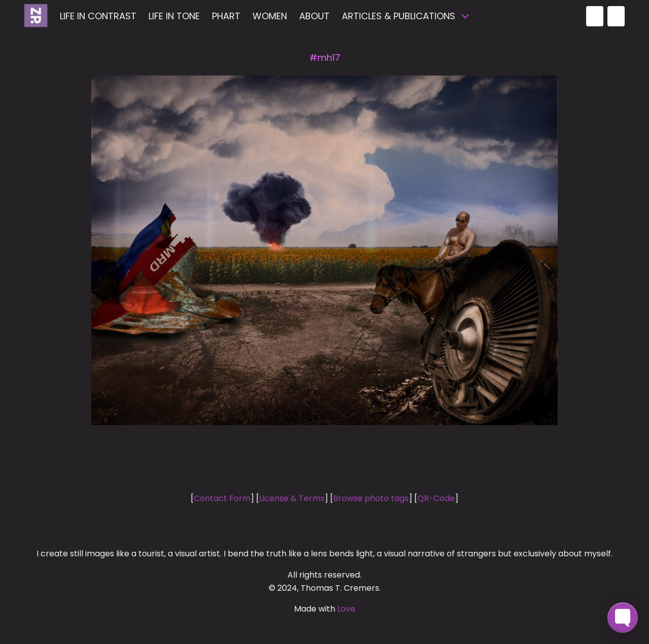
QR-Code (436, 498)
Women (270, 16)
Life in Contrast (98, 16)
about (314, 16)
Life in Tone (174, 16)
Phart (226, 16)
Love (346, 609)
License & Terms (292, 498)
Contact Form (222, 498)
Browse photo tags (371, 498)
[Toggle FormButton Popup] (623, 618)
